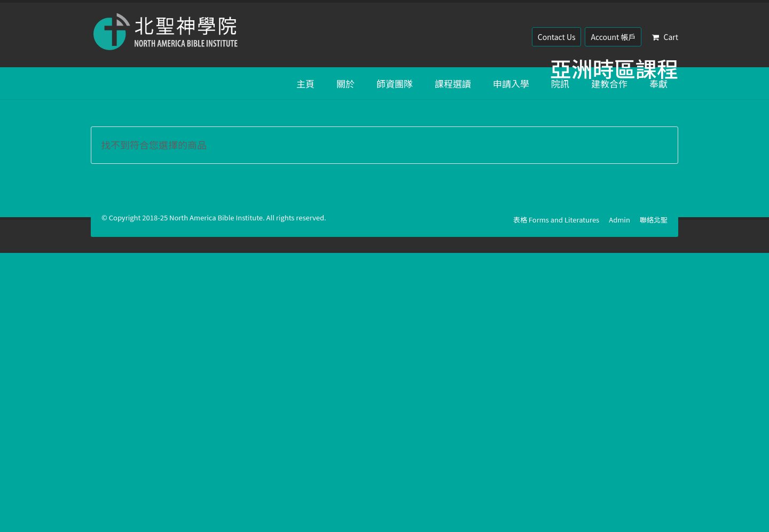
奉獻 (658, 84)
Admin (619, 220)
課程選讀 (453, 84)
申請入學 (511, 84)
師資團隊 (395, 84)
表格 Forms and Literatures (556, 220)
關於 (346, 84)
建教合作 (609, 84)
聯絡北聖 (654, 220)
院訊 (560, 84)
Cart (665, 37)
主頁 (305, 84)
